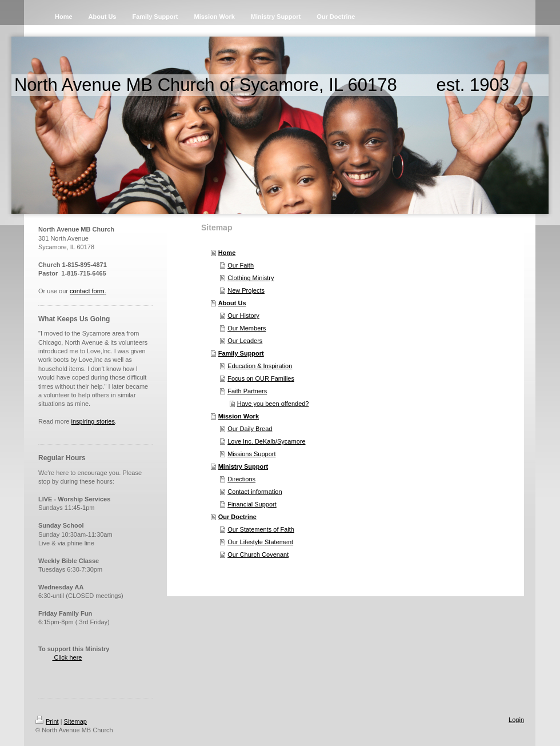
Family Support (241, 353)
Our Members (247, 328)
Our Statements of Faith (261, 529)
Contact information (255, 492)
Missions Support (251, 454)
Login (516, 720)
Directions (241, 479)
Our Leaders (245, 341)
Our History (243, 316)
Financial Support (252, 504)
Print (47, 721)
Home (227, 253)
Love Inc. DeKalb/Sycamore (266, 441)
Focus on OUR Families (261, 378)
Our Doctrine (237, 517)
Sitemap (75, 721)
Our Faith (241, 265)
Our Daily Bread (250, 429)
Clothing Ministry (251, 278)
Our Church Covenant (258, 554)
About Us (232, 303)
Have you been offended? (273, 404)
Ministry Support (243, 466)
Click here (67, 657)
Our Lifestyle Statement (260, 542)
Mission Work (239, 416)
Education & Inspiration (260, 366)
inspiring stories (93, 421)
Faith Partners (247, 391)
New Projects (246, 290)
